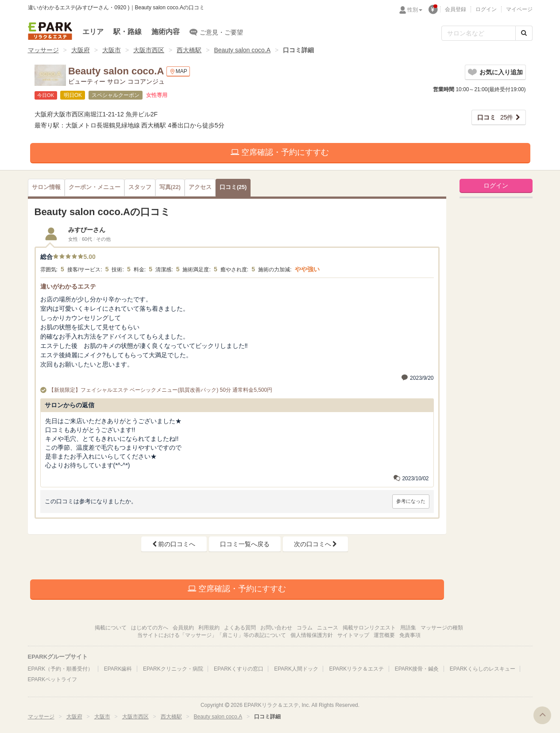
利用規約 (209, 628)
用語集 (408, 628)
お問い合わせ (276, 628)
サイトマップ (353, 635)
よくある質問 (240, 628)
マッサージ (43, 50)
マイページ (519, 9)
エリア (93, 32)
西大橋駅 (189, 50)
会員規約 (183, 628)
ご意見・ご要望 (216, 32)
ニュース (328, 628)
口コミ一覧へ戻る (245, 544)
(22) (170, 187)
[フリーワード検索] (479, 33)
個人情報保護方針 (312, 635)
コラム (305, 628)
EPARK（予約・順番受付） (61, 669)
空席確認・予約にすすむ (280, 152)
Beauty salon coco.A (242, 50)
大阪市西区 (149, 50)
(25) (233, 187)
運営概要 (384, 635)
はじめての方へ (150, 628)
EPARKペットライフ (53, 679)
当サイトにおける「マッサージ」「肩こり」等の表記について (212, 635)
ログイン (486, 9)
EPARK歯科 (118, 669)
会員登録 (456, 9)
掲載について (111, 628)
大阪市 (112, 50)
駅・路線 (127, 32)
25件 (495, 117)
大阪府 (81, 50)
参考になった (411, 501)
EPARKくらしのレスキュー (483, 669)
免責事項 (410, 635)
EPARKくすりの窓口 (239, 669)
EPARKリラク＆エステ (50, 31)
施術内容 (166, 32)
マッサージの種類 (442, 628)
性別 (415, 10)
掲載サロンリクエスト (369, 628)
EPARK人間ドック (296, 669)
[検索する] (524, 33)
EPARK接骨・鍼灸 (417, 669)
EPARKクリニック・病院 (173, 669)
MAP (178, 71)
